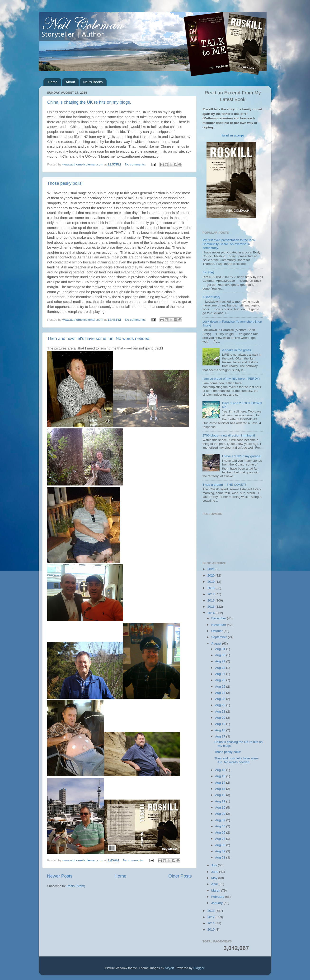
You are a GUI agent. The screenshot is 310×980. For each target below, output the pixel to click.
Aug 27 (221, 674)
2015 (211, 607)
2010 (211, 929)
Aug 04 (221, 839)
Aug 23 (221, 699)
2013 (211, 911)
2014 (211, 613)
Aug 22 (221, 705)
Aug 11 (221, 801)
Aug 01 (221, 857)
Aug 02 (221, 851)
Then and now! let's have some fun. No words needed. (99, 339)
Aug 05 (221, 832)
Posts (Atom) (76, 886)
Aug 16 (221, 770)
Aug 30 (221, 655)
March (216, 890)
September (220, 637)
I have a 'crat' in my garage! (242, 456)
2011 (211, 923)
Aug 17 (221, 736)
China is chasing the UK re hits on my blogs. (89, 102)
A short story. (212, 297)
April (215, 884)
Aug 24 (221, 693)
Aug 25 (221, 686)
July (215, 865)
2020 (211, 575)
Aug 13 (221, 789)
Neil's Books (93, 82)
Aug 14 (221, 783)
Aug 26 (221, 680)
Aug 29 (221, 661)
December (219, 618)
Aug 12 (221, 795)
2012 (211, 917)
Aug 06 (221, 826)
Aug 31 (221, 649)
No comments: (136, 164)
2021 (211, 569)
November (219, 625)
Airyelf (169, 968)
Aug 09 (221, 814)
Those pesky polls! (65, 183)
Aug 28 (221, 668)
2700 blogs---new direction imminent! (229, 435)
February (218, 897)
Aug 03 (221, 845)
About (70, 82)
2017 (211, 594)
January (217, 903)
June (215, 872)
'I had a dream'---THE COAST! (224, 485)
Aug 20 (221, 718)
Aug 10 (221, 808)
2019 (211, 582)
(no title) (208, 272)
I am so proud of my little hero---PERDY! (231, 379)
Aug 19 (221, 724)
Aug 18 (221, 730)
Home (53, 82)
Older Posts (180, 876)
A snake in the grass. (237, 350)
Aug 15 (221, 776)
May (215, 878)
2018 (211, 588)
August (217, 643)
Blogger (199, 968)
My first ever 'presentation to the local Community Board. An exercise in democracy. (229, 244)
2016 (211, 600)
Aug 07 (221, 820)
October (217, 631)
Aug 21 (221, 711)
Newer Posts (60, 876)
